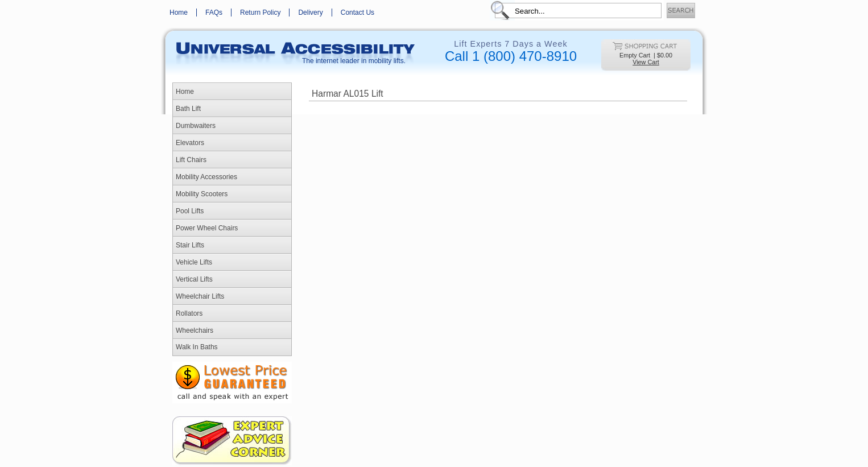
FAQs (214, 13)
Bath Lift (188, 109)
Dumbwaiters (196, 126)
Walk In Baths (197, 347)
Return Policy (260, 13)
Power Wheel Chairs (207, 228)
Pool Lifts (190, 211)
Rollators (189, 313)
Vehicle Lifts (194, 262)
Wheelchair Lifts (200, 296)
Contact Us (357, 13)
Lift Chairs (191, 160)
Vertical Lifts (194, 279)
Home (179, 13)
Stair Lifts (190, 245)
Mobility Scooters (202, 194)
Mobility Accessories (206, 177)
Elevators (190, 143)
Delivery (310, 13)
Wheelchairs (195, 330)
